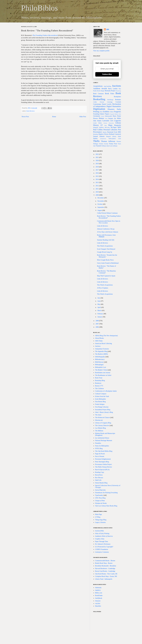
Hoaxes (96, 118)
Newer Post (25, 117)
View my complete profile (101, 51)
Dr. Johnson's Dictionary (103, 544)
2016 (97, 173)
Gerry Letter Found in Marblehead (108, 263)
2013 (97, 182)
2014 (97, 179)
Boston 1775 (99, 386)
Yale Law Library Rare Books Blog (106, 506)
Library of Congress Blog (103, 423)
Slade (119, 136)
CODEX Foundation (102, 549)
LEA (112, 121)
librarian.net (99, 420)
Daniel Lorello (107, 104)
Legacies (118, 121)
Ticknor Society (104, 144)
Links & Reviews (103, 226)
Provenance (98, 132)
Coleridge (110, 102)
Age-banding (107, 86)
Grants (103, 116)
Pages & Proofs (100, 454)
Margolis (96, 127)
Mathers (101, 127)
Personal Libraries (110, 130)
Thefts (96, 141)
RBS (119, 132)
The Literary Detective (102, 425)
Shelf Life (98, 480)
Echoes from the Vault (102, 396)
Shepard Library (111, 136)
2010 (97, 192)
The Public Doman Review (104, 467)
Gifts (120, 114)
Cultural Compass (101, 394)
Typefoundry (99, 495)
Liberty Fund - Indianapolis (104, 579)
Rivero (106, 134)
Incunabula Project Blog (103, 410)
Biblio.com (99, 593)
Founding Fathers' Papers (101, 114)
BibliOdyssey (99, 362)
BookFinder (99, 595)
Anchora (98, 346)
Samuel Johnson (99, 136)
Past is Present (100, 456)
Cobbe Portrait (99, 102)
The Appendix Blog (101, 351)
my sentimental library (102, 438)
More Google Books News (105, 260)
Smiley (95, 138)
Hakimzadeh (108, 116)
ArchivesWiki (100, 531)
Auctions (116, 86)
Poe (120, 130)
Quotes (105, 132)
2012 (97, 186)
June (99, 301)
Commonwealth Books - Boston (105, 561)
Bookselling (99, 99)
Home (54, 117)
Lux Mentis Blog (101, 428)
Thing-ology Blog (101, 520)
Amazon (98, 601)
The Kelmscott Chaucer (103, 417)
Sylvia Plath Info (100, 490)
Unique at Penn (100, 501)
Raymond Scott (112, 132)
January (100, 317)
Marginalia (118, 125)
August (100, 210)
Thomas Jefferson (108, 141)
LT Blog (98, 517)
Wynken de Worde (101, 503)
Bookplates (117, 97)
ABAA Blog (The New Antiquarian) (106, 336)
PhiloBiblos (39, 8)
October (100, 204)
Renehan (96, 134)
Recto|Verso (99, 475)
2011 (97, 189)
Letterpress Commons (102, 552)
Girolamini (97, 116)
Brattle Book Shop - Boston (104, 563)
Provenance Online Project (104, 464)
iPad (106, 118)
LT (102, 125)
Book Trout (99, 378)
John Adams (97, 121)
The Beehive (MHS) (102, 354)
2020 (97, 160)
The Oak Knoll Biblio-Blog (104, 451)
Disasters (111, 109)
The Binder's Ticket (101, 370)
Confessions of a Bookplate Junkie (106, 391)
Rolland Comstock (115, 134)
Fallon (112, 112)
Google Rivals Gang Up (105, 252)
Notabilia (98, 443)
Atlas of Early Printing (102, 533)
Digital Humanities (114, 106)
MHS (119, 127)
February (100, 314)
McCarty (107, 127)
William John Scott (107, 146)
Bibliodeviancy (100, 359)
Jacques (111, 118)
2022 (97, 154)
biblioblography (100, 357)
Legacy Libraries (100, 522)
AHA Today (99, 341)
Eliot (101, 112)
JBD (29, 108)
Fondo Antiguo (100, 404)
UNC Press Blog (100, 498)
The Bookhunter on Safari (103, 375)
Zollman (115, 146)
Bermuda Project (110, 91)
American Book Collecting (104, 343)
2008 (97, 321)
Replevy (101, 134)
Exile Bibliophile (101, 399)
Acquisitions (98, 86)
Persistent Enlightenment (103, 459)
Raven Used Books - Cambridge (105, 571)
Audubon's (104, 536)
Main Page (99, 514)
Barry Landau (113, 89)
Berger (103, 91)
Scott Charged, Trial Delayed (106, 249)
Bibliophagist (99, 365)
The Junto (98, 415)
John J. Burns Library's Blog (104, 412)
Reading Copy (100, 472)
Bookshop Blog (100, 380)
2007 (97, 324)
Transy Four (113, 144)
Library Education (109, 123)
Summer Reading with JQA (106, 240)
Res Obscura (99, 478)
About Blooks (100, 338)
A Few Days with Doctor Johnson (108, 232)
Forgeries (117, 112)
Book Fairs (110, 93)
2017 (97, 170)
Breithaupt (110, 100)
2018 (97, 167)
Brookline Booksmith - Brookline (106, 566)
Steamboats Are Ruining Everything (106, 493)
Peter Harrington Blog (102, 462)
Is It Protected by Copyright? (104, 547)
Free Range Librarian (102, 407)
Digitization (99, 109)
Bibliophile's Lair (101, 367)
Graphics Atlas (100, 539)
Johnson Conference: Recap (106, 229)
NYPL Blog (99, 448)
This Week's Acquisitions (105, 246)
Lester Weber (98, 123)
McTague (114, 127)
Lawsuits (106, 121)
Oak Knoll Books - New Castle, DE (106, 574)
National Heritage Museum (104, 440)
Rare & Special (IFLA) (102, 470)
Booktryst (98, 383)
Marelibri (98, 606)
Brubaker (118, 100)
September (101, 207)
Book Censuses (98, 94)
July (99, 298)
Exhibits (106, 112)
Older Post (83, 117)
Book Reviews (31, 111)
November (101, 201)
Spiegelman (103, 139)
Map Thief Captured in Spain (106, 276)
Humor (102, 118)
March (100, 310)
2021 (97, 157)
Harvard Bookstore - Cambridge (105, 568)
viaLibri (98, 603)
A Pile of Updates (103, 288)
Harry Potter (117, 116)
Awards (104, 88)
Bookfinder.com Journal (103, 373)
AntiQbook (99, 598)
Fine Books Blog (100, 402)
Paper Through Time (102, 541)
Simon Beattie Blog (101, 483)
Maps (110, 125)
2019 (97, 164)
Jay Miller (117, 118)
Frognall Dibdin (114, 114)
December (101, 198)
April (99, 307)
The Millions (99, 431)
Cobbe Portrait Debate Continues (107, 213)
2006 (97, 327)
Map (106, 125)
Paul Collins (98, 130)
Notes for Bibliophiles (102, 446)
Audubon (97, 88)
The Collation (99, 388)
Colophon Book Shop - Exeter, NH (106, 576)
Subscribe (107, 74)
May (99, 304)
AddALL (98, 590)
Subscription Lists (115, 139)
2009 (97, 195)
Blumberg (118, 91)
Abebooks (98, 588)
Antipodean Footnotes (102, 349)
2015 (97, 176)
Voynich (99, 146)
